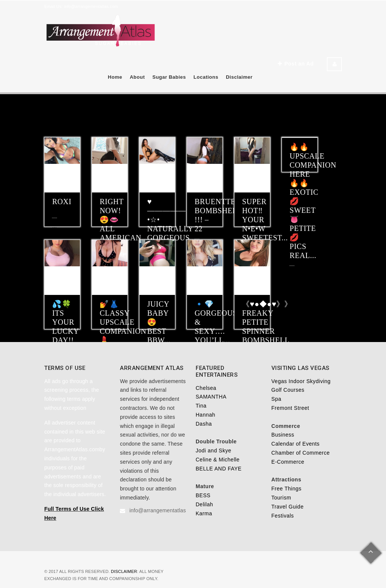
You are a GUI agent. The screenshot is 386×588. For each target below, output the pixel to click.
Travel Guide (288, 507)
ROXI (62, 202)
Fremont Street (290, 408)
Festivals (283, 516)
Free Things (286, 489)
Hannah (205, 415)
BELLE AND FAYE (219, 469)
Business (283, 435)
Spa (276, 399)
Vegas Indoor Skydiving (301, 381)
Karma (204, 513)
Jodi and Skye (213, 451)
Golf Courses (288, 390)
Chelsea (206, 388)
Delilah (204, 504)
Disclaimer (239, 77)
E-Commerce (288, 462)
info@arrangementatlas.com (91, 6)
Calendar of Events (296, 444)
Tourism (281, 498)
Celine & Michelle (218, 460)
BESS (203, 495)
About (137, 77)
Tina (201, 406)
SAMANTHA (211, 397)
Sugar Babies (169, 77)
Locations (206, 77)
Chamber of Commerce (301, 453)
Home (115, 77)
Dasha (204, 424)
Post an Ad (296, 64)
